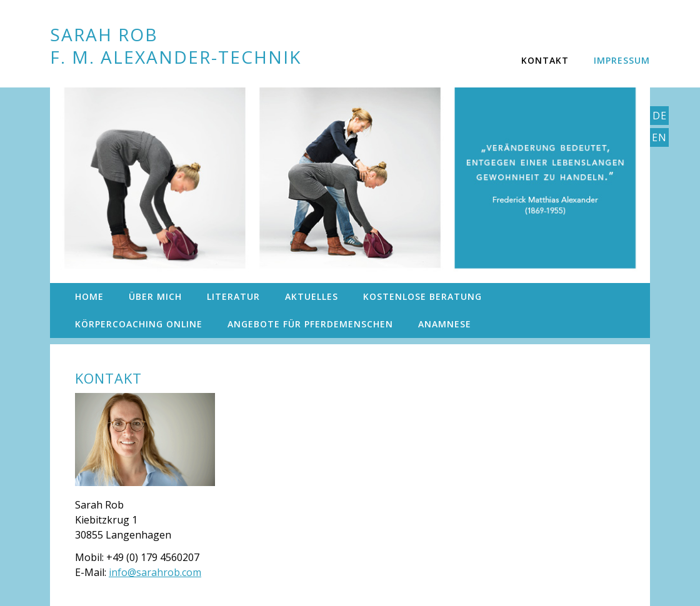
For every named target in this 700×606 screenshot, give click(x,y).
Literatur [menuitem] (233, 296)
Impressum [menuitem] (622, 60)
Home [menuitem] (89, 296)
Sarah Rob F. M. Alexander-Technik (176, 45)
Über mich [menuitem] (155, 296)
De (660, 116)
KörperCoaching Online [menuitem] (139, 324)
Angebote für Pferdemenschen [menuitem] (310, 324)
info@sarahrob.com (155, 572)
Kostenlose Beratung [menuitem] (422, 296)
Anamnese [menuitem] (445, 324)
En (659, 137)
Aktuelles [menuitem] (312, 296)
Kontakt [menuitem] (545, 60)
